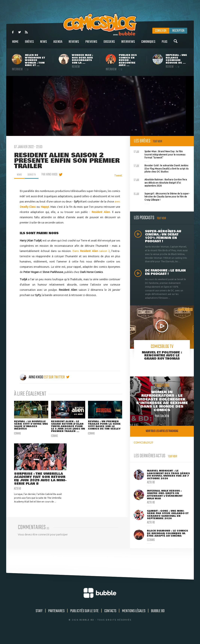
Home (15, 44)
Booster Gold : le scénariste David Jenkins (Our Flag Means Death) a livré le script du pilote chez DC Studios (161, 168)
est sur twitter (57, 377)
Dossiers (109, 44)
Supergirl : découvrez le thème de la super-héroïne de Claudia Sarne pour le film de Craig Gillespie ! (162, 196)
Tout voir (158, 141)
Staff (39, 621)
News (44, 44)
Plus (165, 44)
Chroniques (148, 44)
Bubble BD (158, 621)
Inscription (178, 31)
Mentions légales (134, 621)
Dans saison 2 (91, 251)
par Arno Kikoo (52, 175)
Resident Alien (101, 212)
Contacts (110, 621)
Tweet (118, 175)
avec (117, 201)
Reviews (74, 44)
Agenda (58, 44)
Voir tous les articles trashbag (162, 431)
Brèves (29, 44)
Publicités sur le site (84, 621)
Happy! (45, 207)
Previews (91, 44)
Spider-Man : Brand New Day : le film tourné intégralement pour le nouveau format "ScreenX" (160, 154)
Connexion (161, 31)
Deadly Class (28, 207)
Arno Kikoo (32, 377)
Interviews (128, 44)
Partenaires (56, 621)
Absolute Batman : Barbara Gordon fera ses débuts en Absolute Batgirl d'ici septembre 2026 (160, 182)
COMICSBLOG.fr (144, 442)
